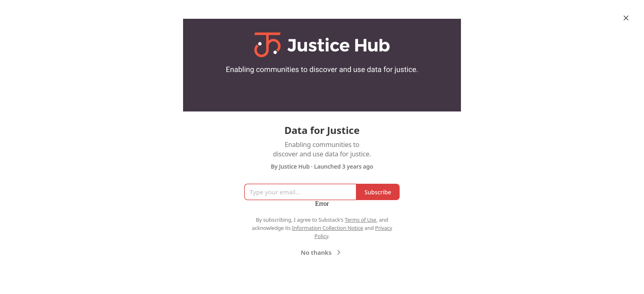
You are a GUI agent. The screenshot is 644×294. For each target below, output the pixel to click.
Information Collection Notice (327, 228)
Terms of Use (361, 220)
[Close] (626, 18)
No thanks (322, 252)
